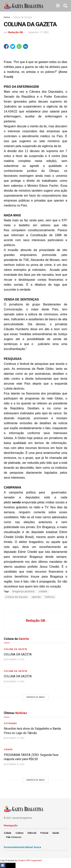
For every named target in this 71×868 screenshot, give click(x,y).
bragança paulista (23, 591)
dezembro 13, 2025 (14, 682)
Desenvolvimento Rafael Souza (22, 847)
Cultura (19, 833)
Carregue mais (35, 697)
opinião (36, 597)
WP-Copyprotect (34, 860)
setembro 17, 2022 (39, 32)
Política (50, 597)
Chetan (21, 860)
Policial (44, 833)
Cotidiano (10, 723)
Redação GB (16, 32)
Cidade (8, 750)
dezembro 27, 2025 (14, 660)
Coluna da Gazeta (22, 17)
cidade (43, 591)
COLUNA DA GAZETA (18, 654)
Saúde (56, 833)
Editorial (32, 833)
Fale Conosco (14, 837)
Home (7, 17)
